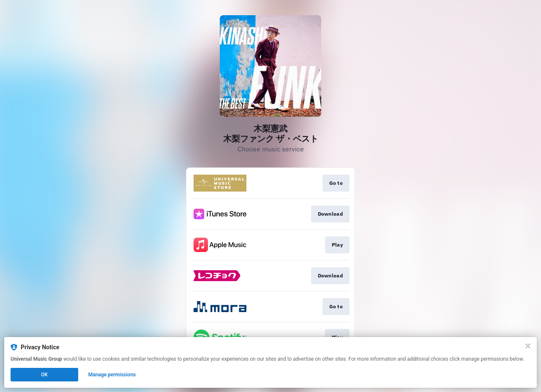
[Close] (528, 346)
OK (44, 375)
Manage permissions (112, 375)
